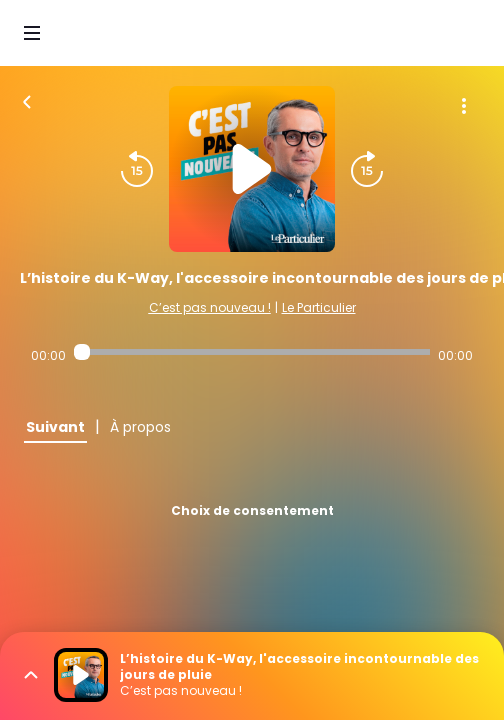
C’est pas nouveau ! (210, 307)
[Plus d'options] (464, 106)
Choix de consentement (252, 510)
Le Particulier (319, 307)
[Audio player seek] (252, 352)
